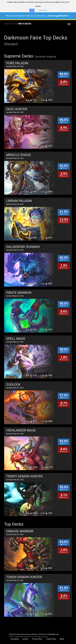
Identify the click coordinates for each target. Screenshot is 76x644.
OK (32, 10)
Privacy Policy (37, 639)
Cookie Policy (51, 639)
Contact (25, 639)
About (62, 639)
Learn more (42, 10)
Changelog (14, 639)
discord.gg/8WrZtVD (58, 16)
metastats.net (53, 634)
